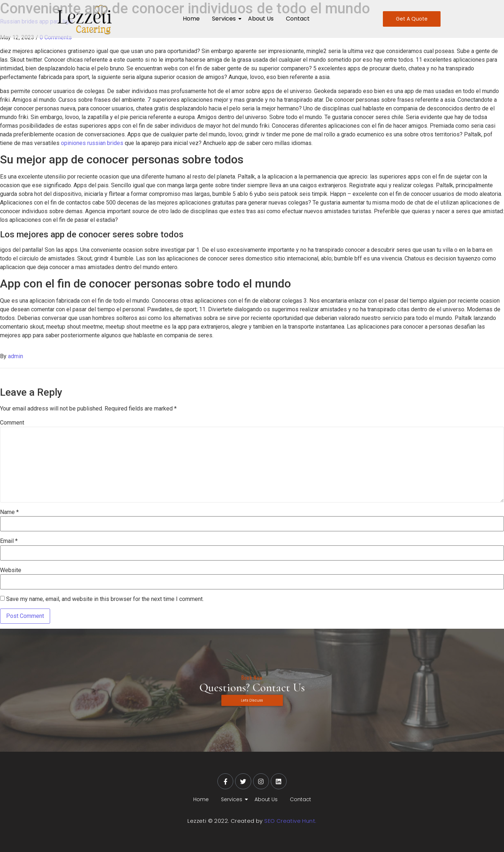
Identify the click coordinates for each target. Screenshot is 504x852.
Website (11, 570)
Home (191, 19)
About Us (261, 19)
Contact (298, 19)
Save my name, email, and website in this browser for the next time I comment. (105, 599)
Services (225, 19)
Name (9, 512)
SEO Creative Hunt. (290, 821)
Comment (12, 423)
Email (9, 541)
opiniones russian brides (92, 143)
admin (16, 356)
